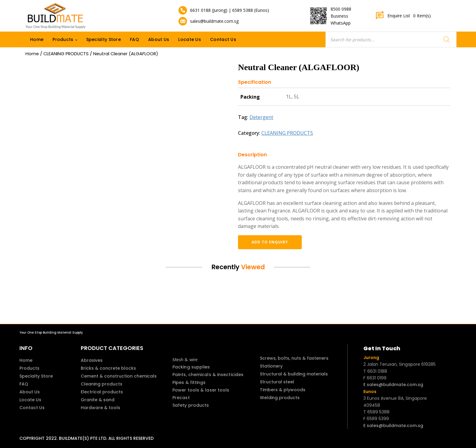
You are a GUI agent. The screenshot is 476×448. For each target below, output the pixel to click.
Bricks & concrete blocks (108, 368)
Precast (181, 398)
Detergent (261, 117)
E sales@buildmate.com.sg (393, 385)
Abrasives (92, 360)
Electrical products (102, 392)
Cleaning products (102, 384)
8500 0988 (341, 9)
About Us (159, 39)
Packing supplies (191, 367)
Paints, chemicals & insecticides (208, 375)
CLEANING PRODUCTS (66, 54)
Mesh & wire (185, 360)
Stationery (271, 366)
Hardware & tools (100, 408)
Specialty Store (104, 39)
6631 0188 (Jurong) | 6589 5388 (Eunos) (229, 10)
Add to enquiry (270, 242)
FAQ (134, 39)
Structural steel (277, 382)
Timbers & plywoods (283, 390)
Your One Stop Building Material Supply (51, 333)
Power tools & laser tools (201, 390)
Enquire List (403, 16)
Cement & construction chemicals (119, 376)
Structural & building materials (294, 374)
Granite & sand (98, 400)
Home (37, 39)
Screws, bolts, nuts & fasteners (294, 358)
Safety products (191, 405)
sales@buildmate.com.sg (214, 21)
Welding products (280, 398)
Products (63, 39)
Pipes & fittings (189, 382)
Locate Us (190, 39)
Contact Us (223, 39)
